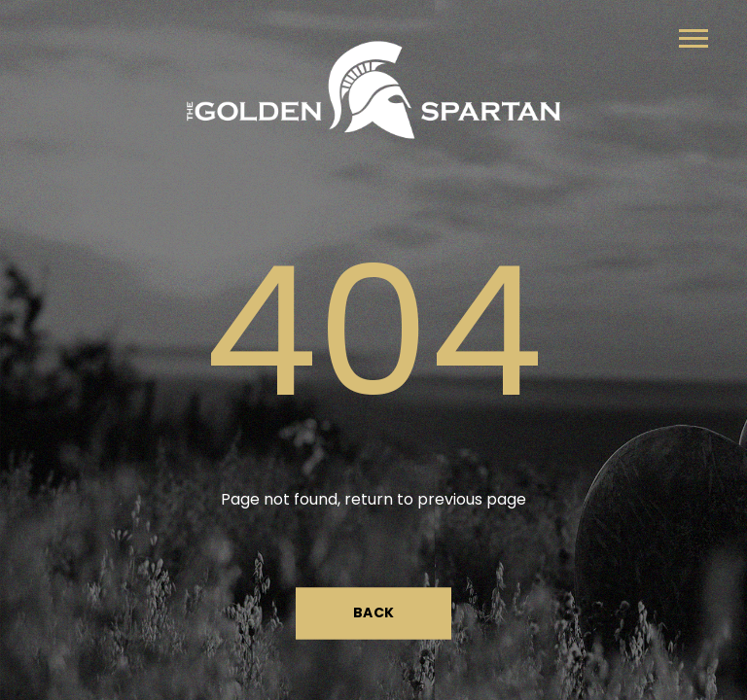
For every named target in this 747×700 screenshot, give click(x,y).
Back (374, 613)
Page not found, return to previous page (373, 499)
